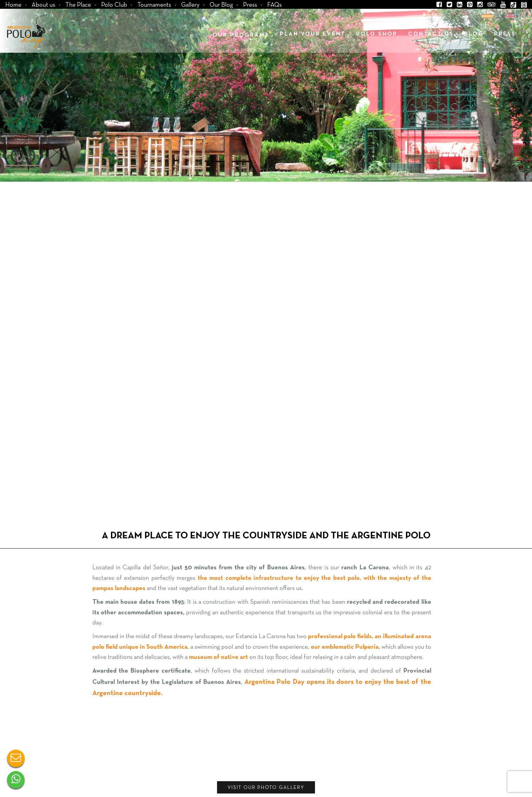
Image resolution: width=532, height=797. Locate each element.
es (498, 16)
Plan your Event (313, 34)
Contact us (431, 34)
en (522, 16)
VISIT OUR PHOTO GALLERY (266, 788)
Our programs (241, 35)
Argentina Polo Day (27, 31)
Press (505, 34)
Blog (474, 34)
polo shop (377, 34)
